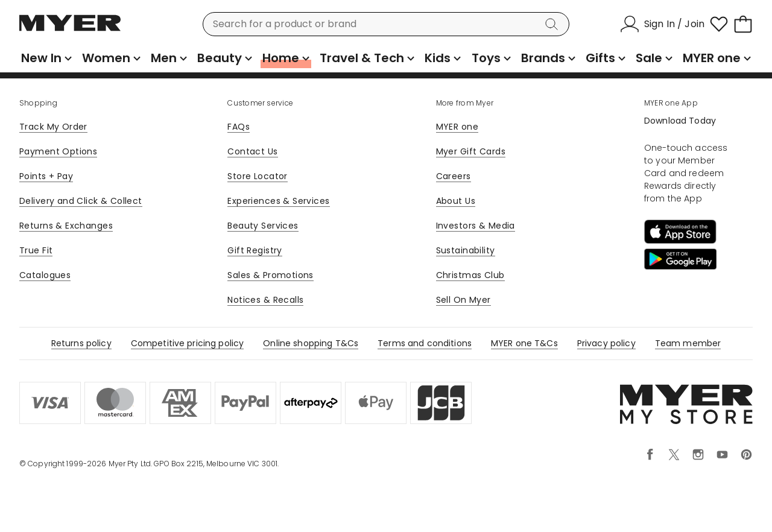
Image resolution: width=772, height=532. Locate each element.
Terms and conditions (425, 343)
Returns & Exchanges (66, 226)
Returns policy (81, 343)
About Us (456, 201)
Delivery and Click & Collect (81, 201)
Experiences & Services (278, 201)
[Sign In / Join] (662, 24)
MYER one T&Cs (524, 343)
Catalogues (45, 275)
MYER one (457, 127)
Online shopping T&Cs (311, 343)
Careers (454, 176)
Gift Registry (255, 250)
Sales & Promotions (271, 275)
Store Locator (257, 176)
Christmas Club (470, 275)
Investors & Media (476, 226)
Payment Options (58, 151)
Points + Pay (46, 176)
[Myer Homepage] (70, 30)
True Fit (36, 250)
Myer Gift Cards (471, 151)
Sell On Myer (464, 300)
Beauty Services (263, 226)
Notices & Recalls (265, 300)
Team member (688, 343)
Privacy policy (606, 343)
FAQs (239, 127)
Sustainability (466, 250)
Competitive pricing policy (188, 343)
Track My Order (53, 127)
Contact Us (252, 151)
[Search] (554, 24)
